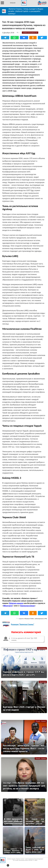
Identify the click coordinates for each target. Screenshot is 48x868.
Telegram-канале (16, 603)
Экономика (42, 648)
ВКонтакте (8, 606)
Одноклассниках (27, 606)
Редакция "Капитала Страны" (23, 624)
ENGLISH (13, 3)
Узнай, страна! (41, 721)
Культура (43, 682)
